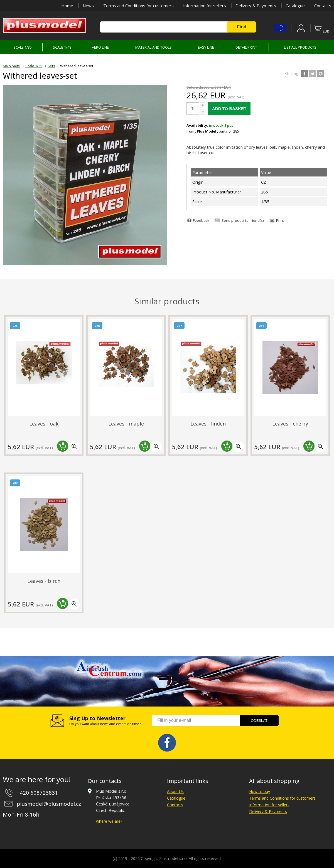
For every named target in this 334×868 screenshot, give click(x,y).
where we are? (109, 821)
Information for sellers (205, 6)
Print (280, 220)
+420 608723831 (37, 793)
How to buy (260, 791)
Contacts (323, 6)
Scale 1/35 (34, 66)
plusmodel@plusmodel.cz (49, 804)
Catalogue (295, 6)
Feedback (201, 220)
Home (67, 6)
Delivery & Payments (256, 6)
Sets (51, 66)
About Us (175, 791)
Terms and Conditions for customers (138, 6)
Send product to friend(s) (243, 220)
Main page (11, 66)
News (88, 6)
